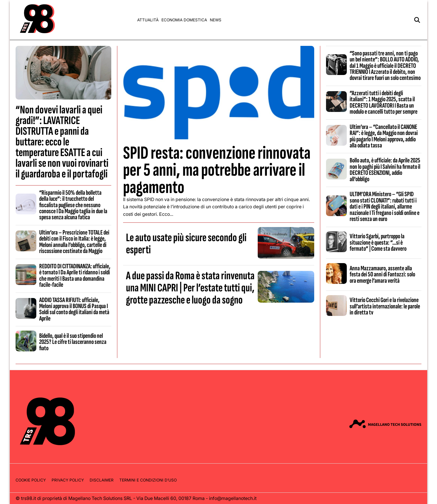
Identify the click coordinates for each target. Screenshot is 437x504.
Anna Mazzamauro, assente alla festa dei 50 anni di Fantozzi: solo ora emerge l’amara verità (382, 275)
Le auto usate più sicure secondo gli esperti (186, 244)
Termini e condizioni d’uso (148, 480)
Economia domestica (184, 20)
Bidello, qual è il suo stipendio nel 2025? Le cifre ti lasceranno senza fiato (73, 342)
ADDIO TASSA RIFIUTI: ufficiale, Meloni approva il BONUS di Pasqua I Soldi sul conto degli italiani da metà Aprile (74, 309)
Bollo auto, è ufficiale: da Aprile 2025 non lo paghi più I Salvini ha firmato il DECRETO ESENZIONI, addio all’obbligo (385, 170)
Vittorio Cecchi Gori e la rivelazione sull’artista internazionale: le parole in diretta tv (385, 306)
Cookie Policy (31, 480)
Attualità (148, 20)
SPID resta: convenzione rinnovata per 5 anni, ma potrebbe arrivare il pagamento (217, 170)
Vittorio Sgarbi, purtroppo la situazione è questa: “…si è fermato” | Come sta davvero (378, 242)
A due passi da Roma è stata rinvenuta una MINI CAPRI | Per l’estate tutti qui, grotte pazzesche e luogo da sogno (190, 288)
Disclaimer (102, 480)
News (216, 20)
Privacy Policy (68, 480)
